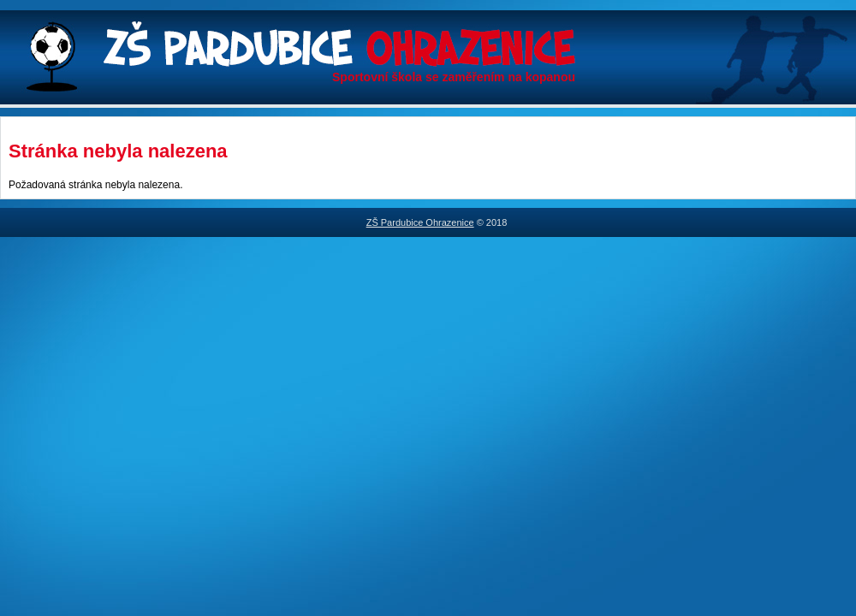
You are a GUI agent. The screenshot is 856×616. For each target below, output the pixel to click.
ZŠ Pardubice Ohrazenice (420, 222)
